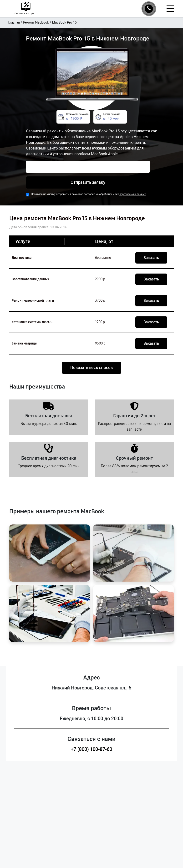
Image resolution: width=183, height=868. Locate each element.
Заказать (151, 258)
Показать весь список (92, 368)
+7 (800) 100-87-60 (91, 749)
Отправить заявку (88, 182)
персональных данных (132, 194)
